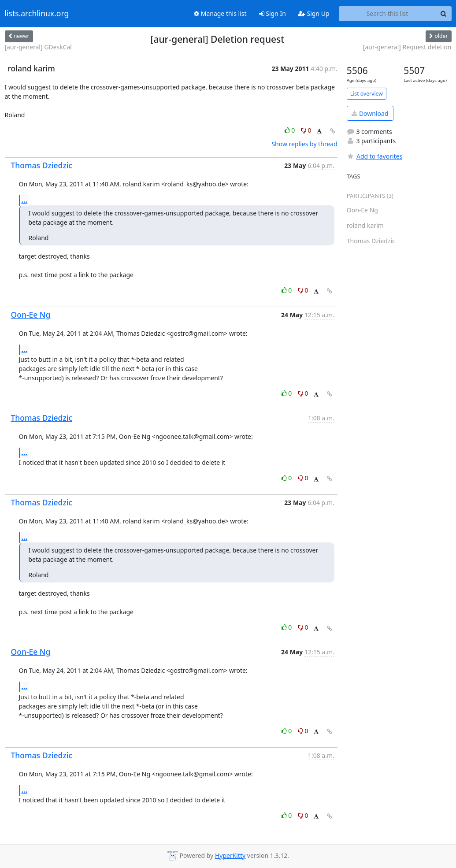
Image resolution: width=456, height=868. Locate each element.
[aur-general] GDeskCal (38, 47)
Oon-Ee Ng (31, 315)
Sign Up (314, 13)
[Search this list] (387, 14)
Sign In (272, 13)
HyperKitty (230, 855)
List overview (367, 94)
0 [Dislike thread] (306, 130)
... (25, 200)
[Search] (444, 14)
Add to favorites (374, 156)
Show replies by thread (304, 144)
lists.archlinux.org (37, 14)
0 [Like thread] (291, 130)
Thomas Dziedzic (42, 165)
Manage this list (220, 13)
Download (370, 113)
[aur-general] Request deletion (407, 47)
